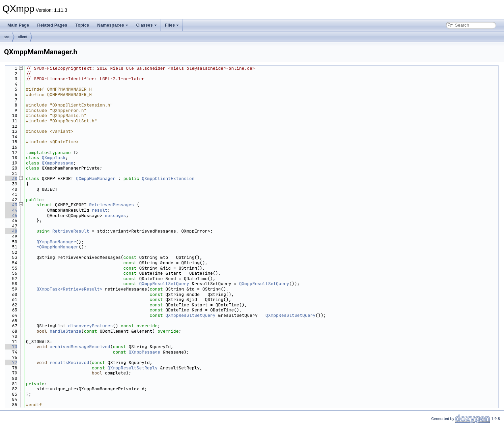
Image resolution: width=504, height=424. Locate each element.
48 (11, 231)
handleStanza (65, 331)
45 (11, 216)
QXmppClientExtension (168, 178)
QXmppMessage (58, 163)
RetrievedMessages (111, 205)
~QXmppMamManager (58, 247)
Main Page (18, 25)
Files (172, 25)
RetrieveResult (71, 231)
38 (11, 178)
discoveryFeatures (91, 326)
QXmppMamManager (96, 178)
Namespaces (113, 25)
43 (11, 205)
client (23, 37)
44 (11, 210)
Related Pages (52, 25)
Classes (147, 25)
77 (11, 362)
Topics (82, 25)
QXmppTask (54, 158)
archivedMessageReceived (80, 347)
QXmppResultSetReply (133, 368)
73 (11, 347)
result (100, 210)
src (7, 37)
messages (115, 216)
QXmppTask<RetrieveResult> (69, 289)
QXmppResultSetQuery (164, 284)
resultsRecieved (69, 362)
